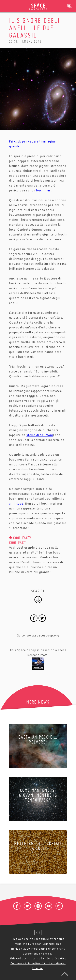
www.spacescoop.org (43, 635)
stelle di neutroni (40, 435)
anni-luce (16, 504)
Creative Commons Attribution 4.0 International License (39, 963)
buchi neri (44, 190)
